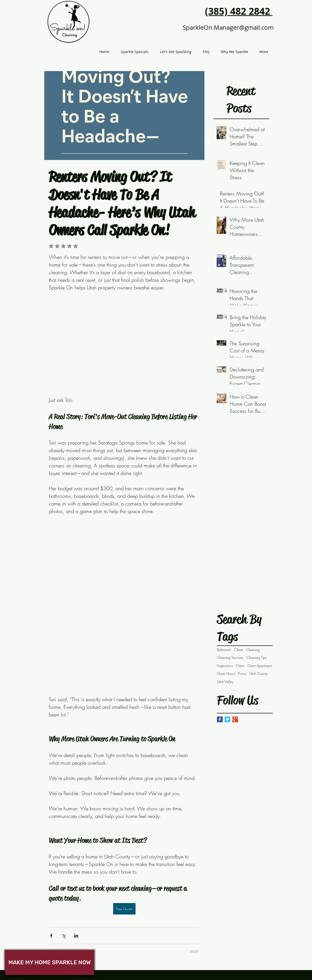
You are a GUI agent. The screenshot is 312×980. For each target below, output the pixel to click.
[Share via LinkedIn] (76, 936)
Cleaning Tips (256, 657)
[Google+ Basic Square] (235, 719)
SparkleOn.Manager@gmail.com (228, 27)
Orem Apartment (260, 666)
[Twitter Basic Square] (227, 719)
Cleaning (253, 650)
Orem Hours (226, 673)
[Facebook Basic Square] (220, 719)
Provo (242, 673)
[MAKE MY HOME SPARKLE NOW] (50, 962)
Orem (240, 666)
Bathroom (224, 650)
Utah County (259, 673)
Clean (239, 650)
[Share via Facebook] (51, 936)
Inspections (225, 666)
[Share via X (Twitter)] (64, 936)
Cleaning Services (230, 657)
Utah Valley (225, 682)
